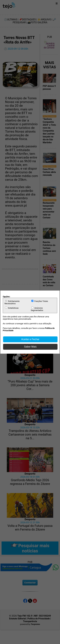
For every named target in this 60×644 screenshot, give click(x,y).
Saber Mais (30, 347)
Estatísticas (12, 308)
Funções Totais (40, 301)
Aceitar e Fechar (30, 339)
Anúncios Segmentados (37, 309)
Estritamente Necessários (12, 302)
